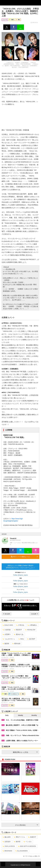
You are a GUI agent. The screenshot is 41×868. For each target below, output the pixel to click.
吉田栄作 (7, 842)
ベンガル (28, 842)
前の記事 (7, 614)
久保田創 (7, 630)
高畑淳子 (32, 837)
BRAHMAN (7, 851)
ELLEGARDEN (21, 851)
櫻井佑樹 (16, 644)
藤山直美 (7, 837)
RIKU (21, 639)
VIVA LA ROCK (9, 846)
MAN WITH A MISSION (27, 846)
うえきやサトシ (9, 639)
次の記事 (34, 614)
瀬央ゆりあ (19, 634)
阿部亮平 (18, 630)
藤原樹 (6, 644)
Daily (7, 715)
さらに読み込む (27, 825)
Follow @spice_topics (21, 575)
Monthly (34, 715)
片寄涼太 (20, 625)
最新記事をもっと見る (25, 752)
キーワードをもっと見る (31, 856)
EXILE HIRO (8, 625)
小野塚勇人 (32, 625)
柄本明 (17, 842)
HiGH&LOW (30, 630)
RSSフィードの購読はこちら (24, 557)
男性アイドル (19, 837)
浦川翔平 (31, 639)
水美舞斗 (7, 634)
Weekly (21, 715)
